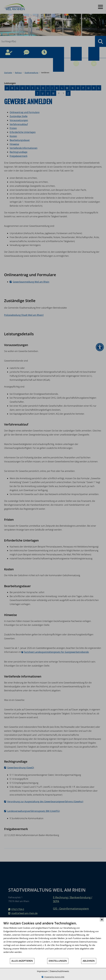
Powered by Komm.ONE (54, 977)
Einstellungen (58, 961)
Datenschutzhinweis (59, 971)
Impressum (42, 971)
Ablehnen (89, 961)
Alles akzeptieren (22, 961)
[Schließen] (102, 919)
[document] (53, 939)
